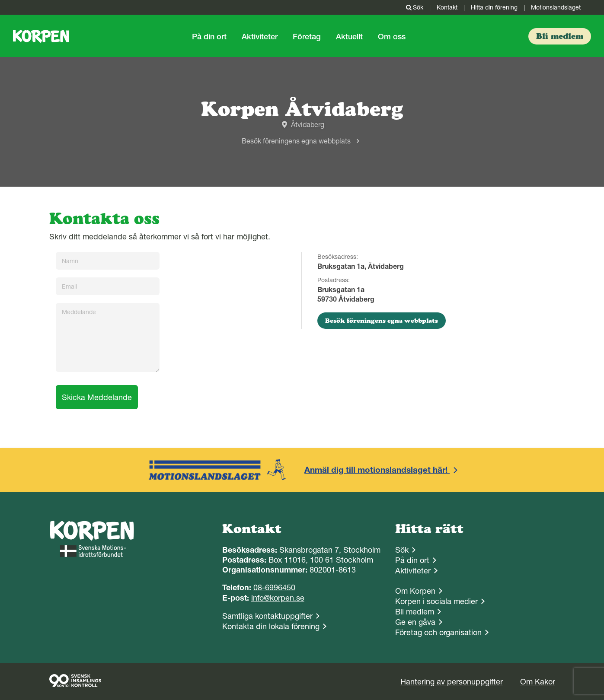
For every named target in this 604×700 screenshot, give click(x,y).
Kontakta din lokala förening (271, 626)
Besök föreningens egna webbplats (296, 141)
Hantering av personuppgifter (452, 682)
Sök (414, 7)
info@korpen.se (278, 598)
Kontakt (447, 7)
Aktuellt (349, 37)
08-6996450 (274, 587)
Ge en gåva (415, 622)
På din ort (209, 37)
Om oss (392, 37)
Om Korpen (415, 591)
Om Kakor (538, 682)
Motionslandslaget (556, 7)
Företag (307, 37)
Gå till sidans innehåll (0, 0)
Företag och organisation (438, 632)
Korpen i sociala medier (436, 601)
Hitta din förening (494, 7)
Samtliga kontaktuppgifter (267, 616)
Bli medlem (415, 612)
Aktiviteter (260, 37)
